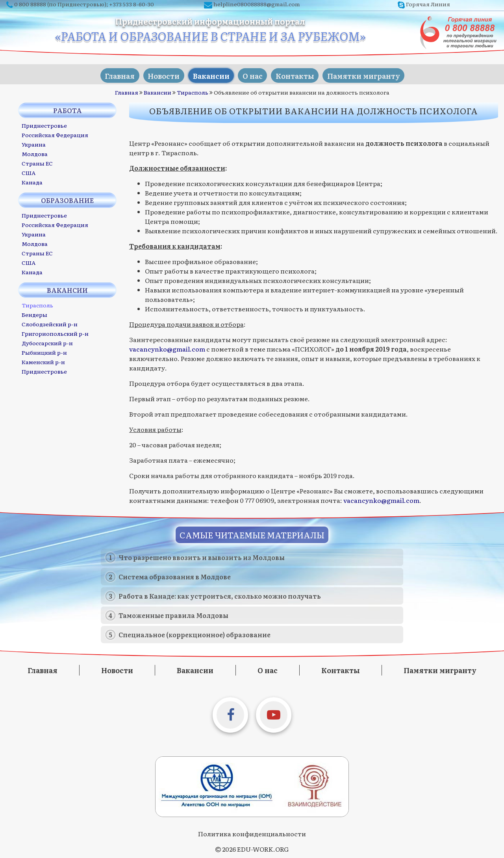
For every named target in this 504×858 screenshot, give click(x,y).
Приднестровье (44, 124)
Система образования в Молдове (175, 575)
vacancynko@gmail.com (167, 347)
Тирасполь (193, 91)
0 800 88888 (30, 4)
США (29, 171)
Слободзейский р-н (50, 322)
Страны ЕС (37, 162)
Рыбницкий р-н (44, 351)
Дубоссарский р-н (47, 341)
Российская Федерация (55, 133)
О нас (254, 74)
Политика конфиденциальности (252, 832)
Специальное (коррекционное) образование (195, 633)
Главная (109, 74)
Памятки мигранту (374, 74)
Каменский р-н (43, 360)
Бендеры (34, 313)
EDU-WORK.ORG (263, 847)
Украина (34, 143)
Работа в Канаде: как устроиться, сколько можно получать (220, 594)
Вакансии (208, 74)
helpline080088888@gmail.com (257, 4)
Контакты (301, 74)
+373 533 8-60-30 (132, 4)
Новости (157, 74)
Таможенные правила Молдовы (173, 614)
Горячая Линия (428, 4)
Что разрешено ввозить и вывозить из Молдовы (202, 556)
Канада (32, 181)
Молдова (35, 152)
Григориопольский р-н (55, 332)
